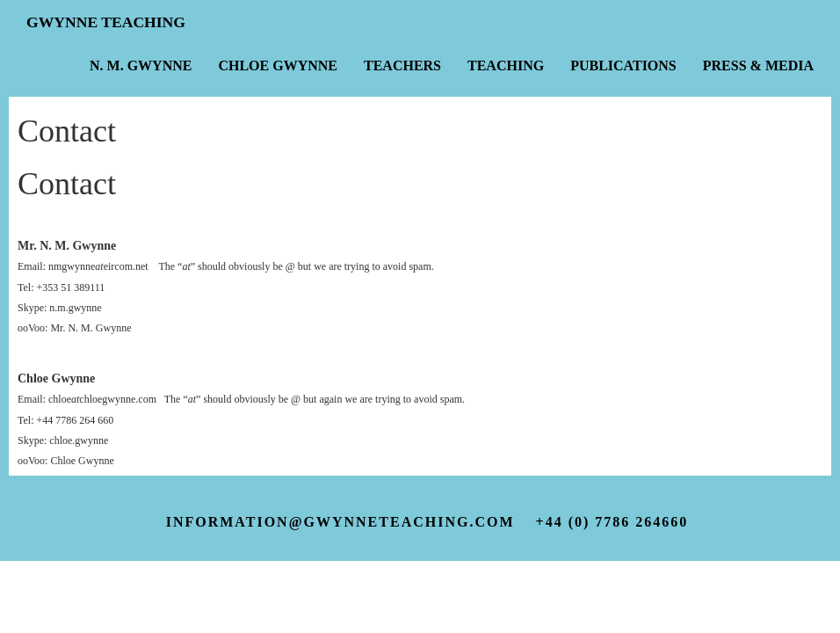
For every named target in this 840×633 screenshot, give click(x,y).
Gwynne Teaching (106, 22)
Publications (623, 65)
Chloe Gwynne (278, 65)
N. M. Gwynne (141, 65)
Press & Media (758, 65)
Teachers (402, 65)
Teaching (506, 65)
